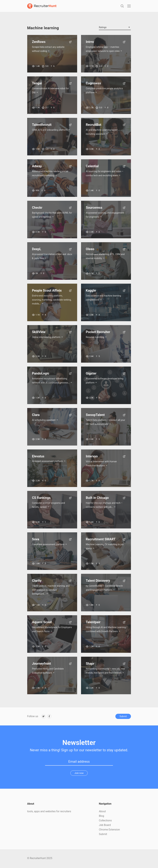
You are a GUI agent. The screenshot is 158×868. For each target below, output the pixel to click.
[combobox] (115, 28)
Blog (101, 817)
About (102, 812)
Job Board (105, 826)
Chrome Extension (109, 831)
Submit (123, 717)
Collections (105, 821)
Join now (79, 774)
